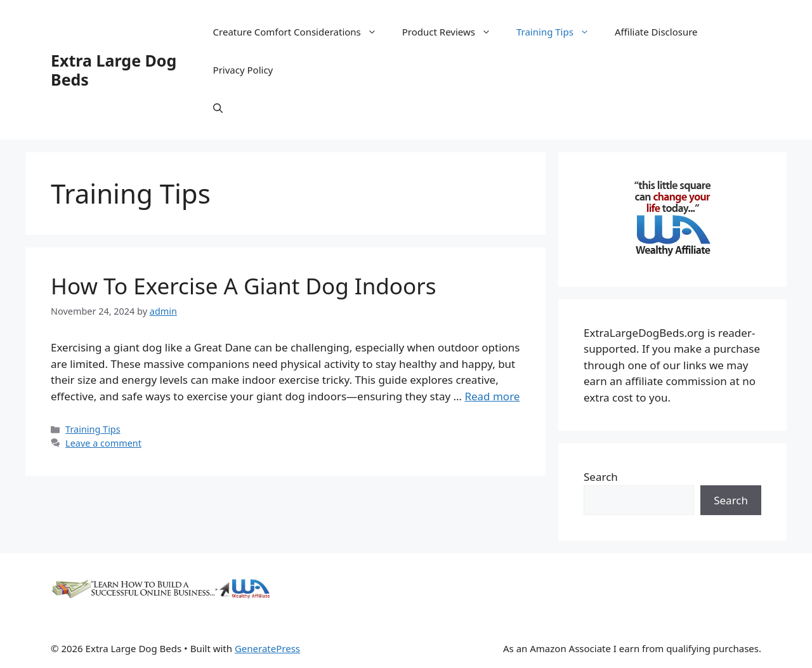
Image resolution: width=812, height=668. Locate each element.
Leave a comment (103, 443)
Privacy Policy (243, 70)
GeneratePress (267, 648)
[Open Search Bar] (218, 108)
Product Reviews (453, 32)
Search (601, 477)
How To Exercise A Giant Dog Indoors (243, 286)
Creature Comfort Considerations (301, 32)
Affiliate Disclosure (656, 32)
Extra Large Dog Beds (114, 70)
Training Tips (559, 32)
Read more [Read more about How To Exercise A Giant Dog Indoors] (492, 396)
